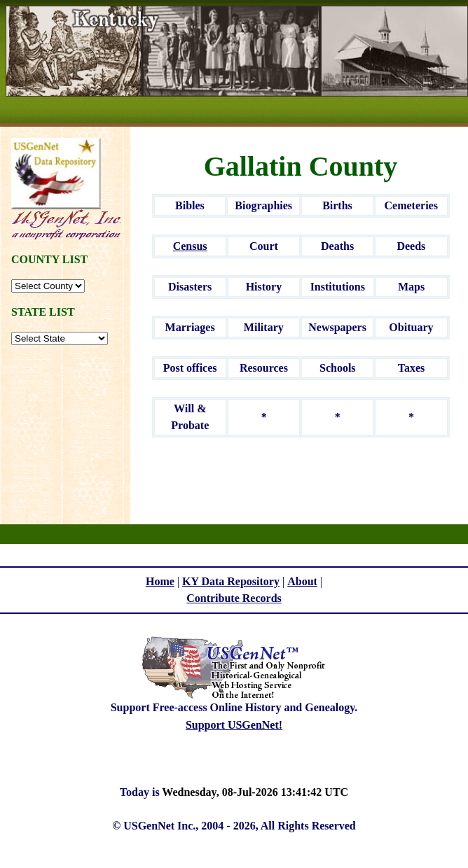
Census (190, 246)
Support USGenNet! (234, 725)
